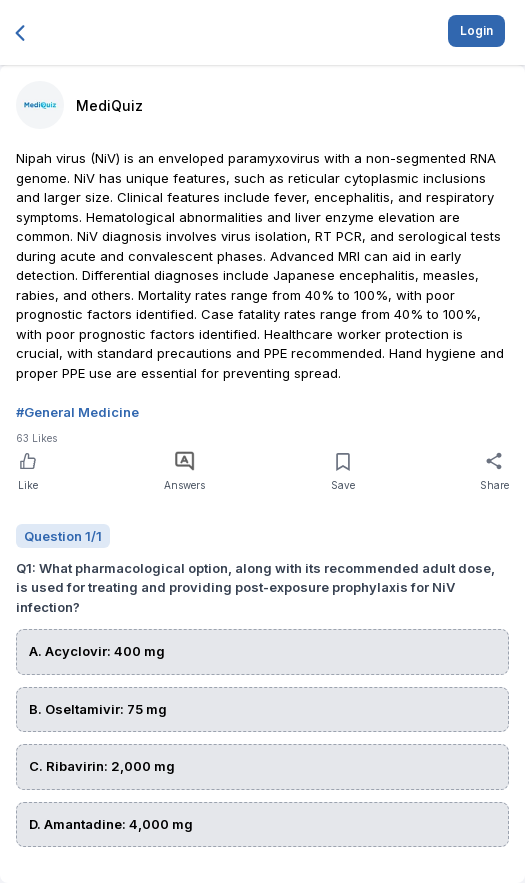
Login (476, 30)
